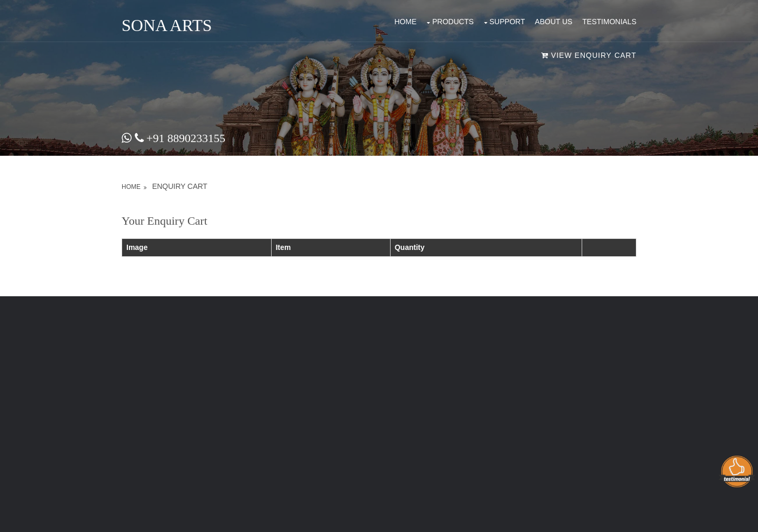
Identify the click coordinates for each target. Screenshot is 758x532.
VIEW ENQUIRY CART (589, 55)
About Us (553, 22)
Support (507, 22)
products (453, 22)
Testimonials (609, 22)
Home (405, 22)
